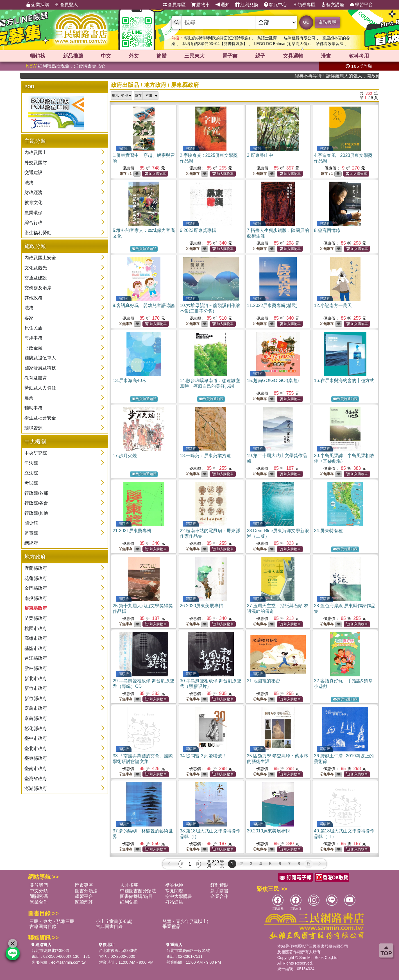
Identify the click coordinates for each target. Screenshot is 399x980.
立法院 (31, 473)
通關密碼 (39, 896)
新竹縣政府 (36, 698)
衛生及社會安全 (40, 418)
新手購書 (219, 891)
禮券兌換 (174, 885)
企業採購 (38, 5)
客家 (29, 318)
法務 (29, 183)
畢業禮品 (171, 926)
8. (327, 230)
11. (272, 305)
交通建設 (33, 172)
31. (264, 681)
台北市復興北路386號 (50, 950)
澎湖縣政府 (36, 788)
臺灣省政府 (36, 779)
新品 (73, 56)
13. (130, 381)
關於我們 (39, 885)
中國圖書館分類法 (138, 891)
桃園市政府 (36, 628)
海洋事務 (33, 338)
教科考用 (359, 56)
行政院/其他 (36, 513)
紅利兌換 (247, 5)
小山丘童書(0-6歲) (114, 921)
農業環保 (33, 213)
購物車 (201, 5)
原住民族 (33, 328)
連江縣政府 (36, 658)
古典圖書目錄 (109, 926)
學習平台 (361, 5)
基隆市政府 (36, 648)
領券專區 (304, 5)
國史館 (31, 523)
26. (201, 606)
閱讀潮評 (84, 902)
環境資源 (33, 428)
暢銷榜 (38, 56)
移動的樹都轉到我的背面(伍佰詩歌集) (217, 38)
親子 (260, 56)
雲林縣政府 (36, 668)
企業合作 (219, 896)
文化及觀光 (36, 268)
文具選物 (293, 56)
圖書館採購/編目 (136, 896)
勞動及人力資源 (40, 388)
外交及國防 (36, 163)
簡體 (162, 56)
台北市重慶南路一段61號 (188, 950)
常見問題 (174, 891)
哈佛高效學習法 (330, 44)
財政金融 (33, 348)
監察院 (31, 533)
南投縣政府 (36, 598)
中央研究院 (36, 453)
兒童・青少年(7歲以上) (185, 921)
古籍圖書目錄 (43, 926)
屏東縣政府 (36, 608)
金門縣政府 (36, 588)
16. (344, 381)
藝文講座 (333, 5)
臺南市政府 (36, 768)
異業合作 (39, 902)
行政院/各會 (36, 503)
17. (125, 456)
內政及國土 (36, 153)
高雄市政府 (36, 638)
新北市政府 (36, 678)
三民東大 (194, 56)
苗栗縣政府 (36, 618)
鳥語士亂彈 (267, 38)
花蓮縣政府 (36, 578)
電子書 (230, 56)
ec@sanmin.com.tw (68, 962)
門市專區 (84, 885)
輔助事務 (33, 408)
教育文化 (33, 203)
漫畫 (326, 56)
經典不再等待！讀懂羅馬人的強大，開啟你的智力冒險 (352, 76)
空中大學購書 (179, 896)
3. (260, 155)
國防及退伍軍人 (40, 358)
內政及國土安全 (40, 258)
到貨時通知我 (144, 249)
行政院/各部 (36, 493)
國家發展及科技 (40, 368)
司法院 (31, 463)
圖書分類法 (86, 891)
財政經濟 (33, 192)
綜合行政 (33, 223)
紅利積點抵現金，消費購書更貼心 (66, 66)
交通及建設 (36, 278)
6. (198, 230)
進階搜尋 (327, 22)
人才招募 (129, 885)
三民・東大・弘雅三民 (52, 921)
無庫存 (193, 174)
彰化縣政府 (36, 729)
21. (132, 531)
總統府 (31, 543)
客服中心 (275, 5)
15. (273, 381)
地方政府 (155, 85)
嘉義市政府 (36, 708)
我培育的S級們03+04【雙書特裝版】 (215, 44)
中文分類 (39, 891)
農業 (29, 398)
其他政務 (33, 298)
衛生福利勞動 (38, 233)
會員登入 (66, 5)
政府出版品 (125, 85)
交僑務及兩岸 (38, 288)
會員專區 (174, 5)
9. (144, 305)
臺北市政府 (36, 748)
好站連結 (174, 902)
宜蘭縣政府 (36, 568)
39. (269, 831)
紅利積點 (219, 885)
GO (306, 22)
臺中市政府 (36, 738)
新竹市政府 (36, 688)
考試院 (31, 483)
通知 (223, 5)
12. (333, 305)
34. (203, 756)
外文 (134, 56)
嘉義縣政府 (36, 718)
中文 (106, 56)
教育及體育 (36, 378)
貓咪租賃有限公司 (300, 38)
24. (328, 531)
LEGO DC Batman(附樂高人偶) (281, 44)
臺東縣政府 (36, 758)
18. (205, 456)
